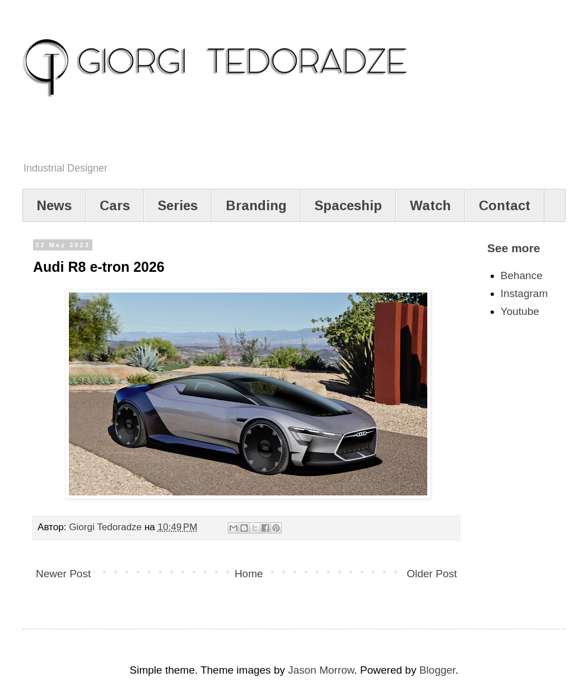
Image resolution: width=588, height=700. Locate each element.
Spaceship (348, 205)
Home (249, 574)
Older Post (432, 574)
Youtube (520, 311)
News (54, 205)
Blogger (437, 670)
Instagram (524, 293)
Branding (256, 205)
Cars (115, 205)
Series (178, 205)
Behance (522, 275)
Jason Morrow (321, 670)
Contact (505, 205)
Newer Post (63, 574)
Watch (430, 205)
